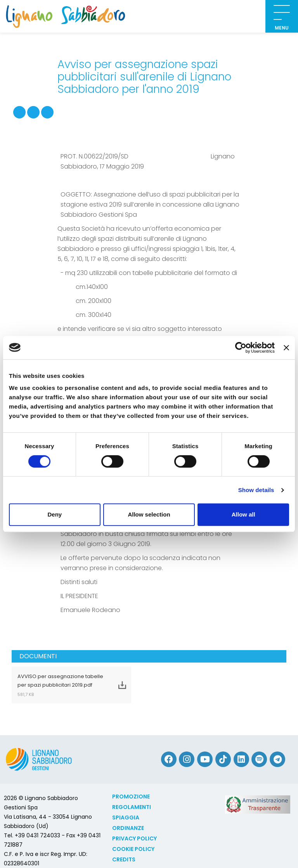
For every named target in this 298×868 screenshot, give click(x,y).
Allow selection (149, 514)
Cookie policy (133, 849)
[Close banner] (286, 348)
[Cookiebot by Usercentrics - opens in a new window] (241, 348)
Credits (124, 859)
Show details (256, 490)
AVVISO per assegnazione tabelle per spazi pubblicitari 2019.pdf (62, 685)
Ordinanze (128, 828)
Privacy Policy (134, 838)
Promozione (131, 797)
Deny (55, 514)
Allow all (243, 514)
